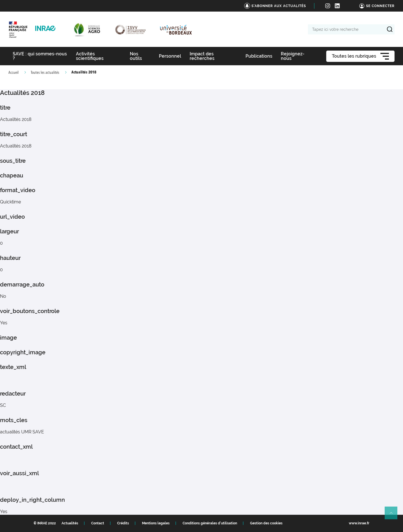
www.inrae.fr (359, 523)
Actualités (70, 523)
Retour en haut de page (393, 515)
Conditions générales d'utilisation (210, 523)
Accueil (14, 73)
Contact (98, 523)
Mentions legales (156, 523)
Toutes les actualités (45, 73)
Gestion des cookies (266, 523)
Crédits (123, 523)
